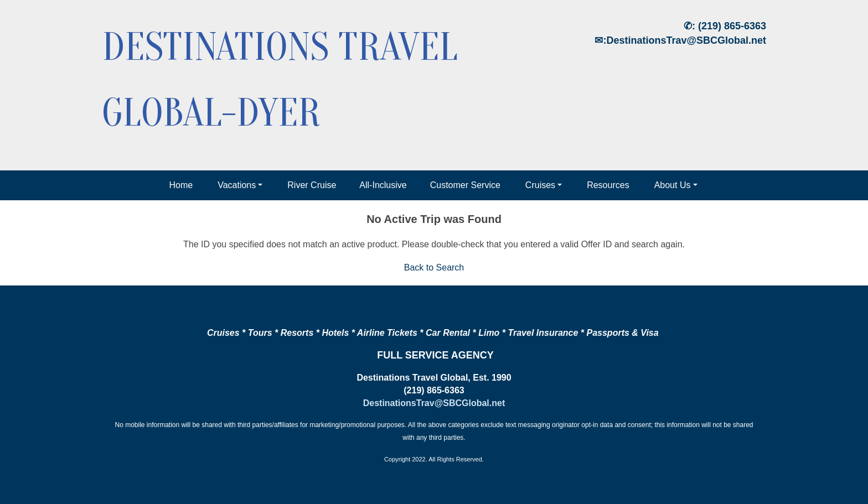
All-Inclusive (383, 185)
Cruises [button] (540, 185)
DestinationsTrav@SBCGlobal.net (686, 40)
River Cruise (312, 185)
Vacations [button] (237, 185)
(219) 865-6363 (732, 26)
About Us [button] (673, 185)
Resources (608, 185)
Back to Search (434, 267)
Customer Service (465, 185)
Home (181, 185)
